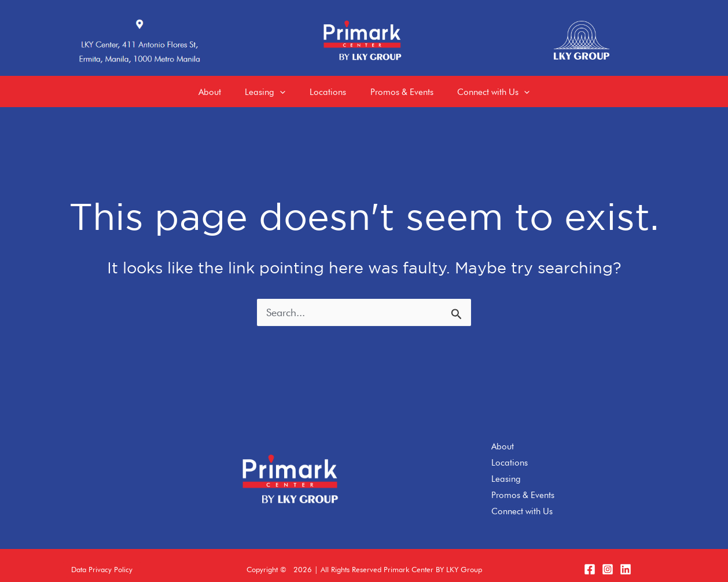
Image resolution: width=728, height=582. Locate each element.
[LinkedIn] (626, 562)
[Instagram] (608, 562)
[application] (275, 87)
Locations (510, 455)
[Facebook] (590, 562)
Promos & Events (523, 487)
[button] (102, 562)
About (503, 439)
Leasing (506, 471)
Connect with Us (522, 503)
